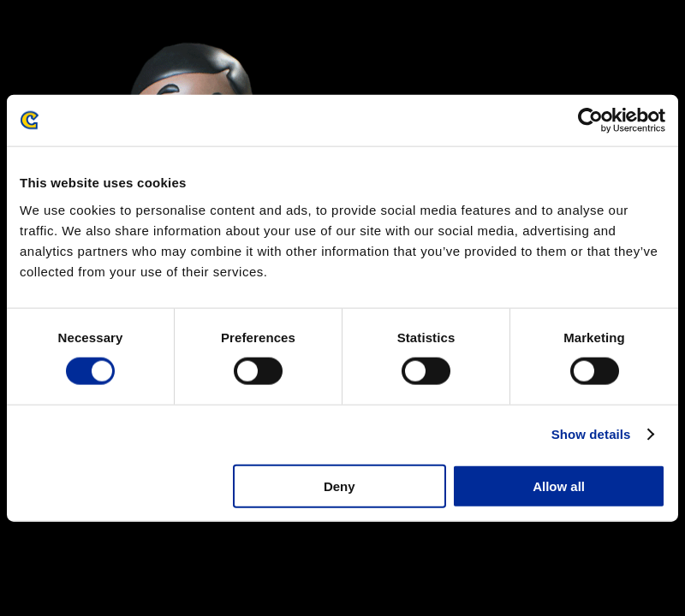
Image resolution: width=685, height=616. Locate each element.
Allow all (559, 486)
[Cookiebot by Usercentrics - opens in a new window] (590, 121)
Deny (340, 486)
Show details (591, 434)
